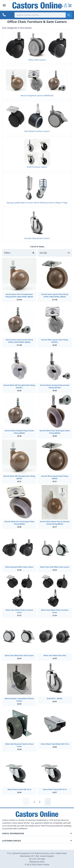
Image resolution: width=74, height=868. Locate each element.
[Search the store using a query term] (40, 15)
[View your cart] (70, 5)
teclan (42, 862)
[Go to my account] (61, 5)
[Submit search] (69, 15)
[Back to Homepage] (37, 5)
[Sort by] (55, 253)
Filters (7, 253)
